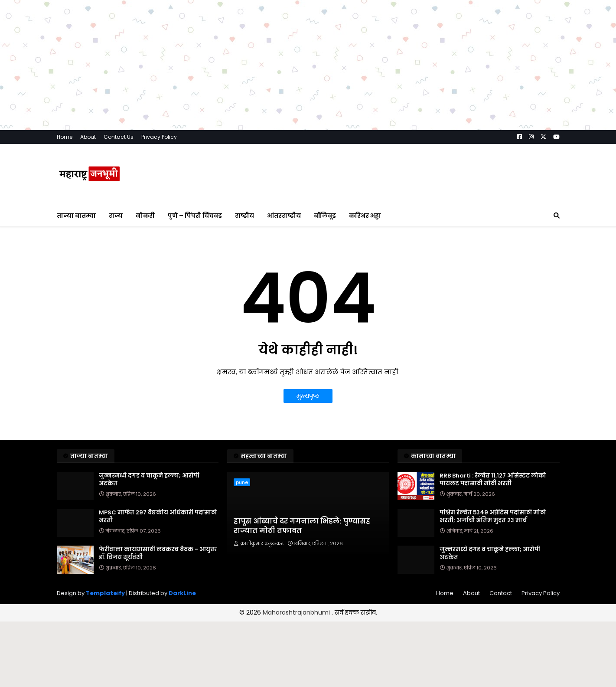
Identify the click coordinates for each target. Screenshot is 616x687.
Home (65, 137)
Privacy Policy (159, 137)
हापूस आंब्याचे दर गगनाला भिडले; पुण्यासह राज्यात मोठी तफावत (302, 526)
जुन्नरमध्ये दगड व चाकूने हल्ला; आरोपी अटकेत (149, 480)
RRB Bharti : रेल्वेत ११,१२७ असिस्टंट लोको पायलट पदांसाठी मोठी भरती (493, 480)
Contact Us (119, 137)
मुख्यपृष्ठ (308, 396)
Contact (501, 593)
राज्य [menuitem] (116, 216)
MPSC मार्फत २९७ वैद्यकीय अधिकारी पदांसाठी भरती (158, 517)
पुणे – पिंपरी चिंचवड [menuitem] (195, 216)
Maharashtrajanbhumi (297, 612)
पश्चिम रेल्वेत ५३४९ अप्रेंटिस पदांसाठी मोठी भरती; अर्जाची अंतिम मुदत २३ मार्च (493, 517)
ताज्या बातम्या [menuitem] (76, 216)
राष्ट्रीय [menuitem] (244, 216)
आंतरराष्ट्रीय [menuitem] (284, 216)
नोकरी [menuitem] (145, 216)
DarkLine (182, 593)
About (88, 137)
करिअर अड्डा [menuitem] (365, 216)
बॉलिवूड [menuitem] (325, 216)
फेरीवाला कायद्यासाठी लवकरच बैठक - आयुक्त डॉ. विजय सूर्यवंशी (158, 553)
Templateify (105, 593)
